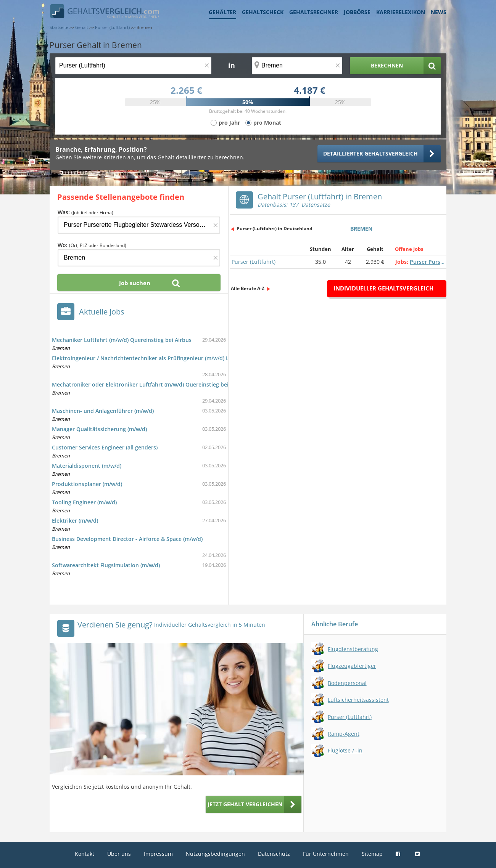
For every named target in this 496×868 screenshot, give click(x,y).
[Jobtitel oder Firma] (139, 225)
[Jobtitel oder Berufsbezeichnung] (133, 66)
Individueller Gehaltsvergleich (383, 288)
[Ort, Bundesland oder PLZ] (297, 66)
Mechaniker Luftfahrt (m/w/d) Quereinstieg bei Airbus (122, 340)
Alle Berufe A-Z (248, 288)
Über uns (119, 854)
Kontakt (85, 854)
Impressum (158, 854)
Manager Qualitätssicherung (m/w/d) (99, 429)
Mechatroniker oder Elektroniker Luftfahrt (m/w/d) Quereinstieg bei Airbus (149, 384)
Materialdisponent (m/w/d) (87, 466)
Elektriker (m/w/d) (75, 521)
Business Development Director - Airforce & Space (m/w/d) (127, 539)
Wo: (92, 245)
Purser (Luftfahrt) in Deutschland (275, 229)
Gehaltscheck (263, 12)
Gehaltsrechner (314, 12)
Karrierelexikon (401, 12)
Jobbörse (357, 12)
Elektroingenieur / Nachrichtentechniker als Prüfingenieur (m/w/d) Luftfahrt (151, 358)
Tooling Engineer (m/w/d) (84, 502)
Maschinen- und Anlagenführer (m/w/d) (103, 411)
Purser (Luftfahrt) (254, 262)
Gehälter (222, 12)
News (439, 12)
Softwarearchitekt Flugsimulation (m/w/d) (106, 565)
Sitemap (372, 854)
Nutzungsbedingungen (215, 854)
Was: (85, 212)
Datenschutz (274, 854)
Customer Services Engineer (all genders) (105, 447)
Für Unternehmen (326, 854)
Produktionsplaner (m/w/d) (87, 484)
